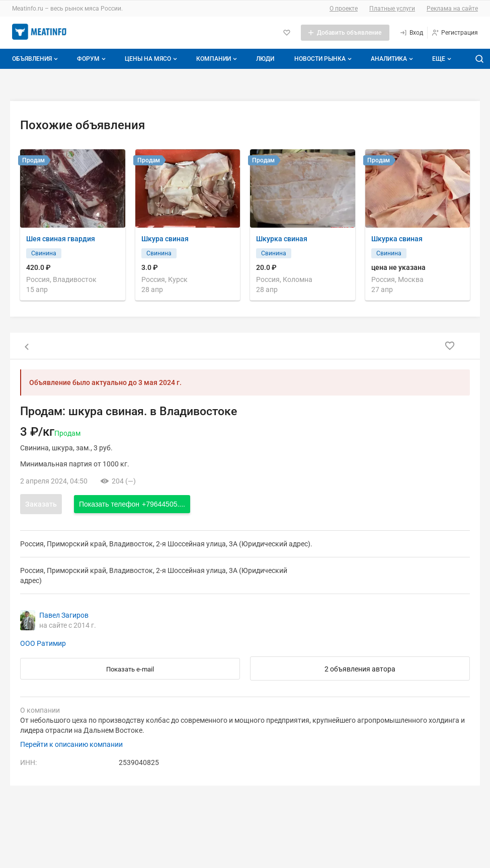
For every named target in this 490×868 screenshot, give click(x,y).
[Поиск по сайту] (479, 59)
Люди (265, 59)
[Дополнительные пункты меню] (441, 59)
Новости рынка (324, 59)
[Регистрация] (455, 33)
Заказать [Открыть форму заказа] (41, 504)
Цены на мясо (152, 59)
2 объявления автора (360, 669)
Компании (218, 59)
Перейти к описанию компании (71, 744)
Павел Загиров (64, 615)
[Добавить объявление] (345, 33)
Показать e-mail (130, 669)
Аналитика (393, 59)
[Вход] (411, 33)
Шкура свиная (165, 239)
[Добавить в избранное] (450, 346)
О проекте (344, 9)
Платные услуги (392, 9)
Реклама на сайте (452, 9)
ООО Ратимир (43, 643)
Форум (92, 59)
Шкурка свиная (282, 239)
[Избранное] (287, 33)
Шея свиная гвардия (61, 239)
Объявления (36, 59)
